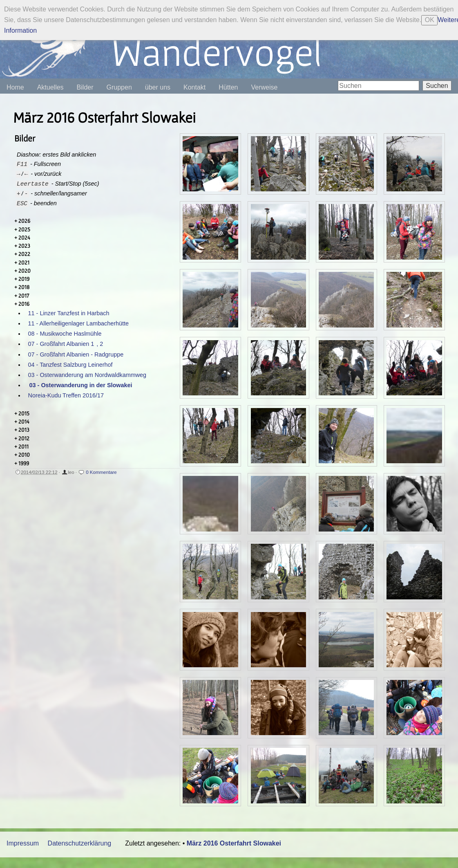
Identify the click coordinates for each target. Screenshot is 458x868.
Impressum (23, 843)
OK (430, 20)
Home (15, 87)
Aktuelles (50, 87)
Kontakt (194, 87)
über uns (158, 87)
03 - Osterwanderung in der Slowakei (81, 385)
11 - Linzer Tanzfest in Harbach (69, 313)
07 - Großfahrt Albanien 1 (61, 344)
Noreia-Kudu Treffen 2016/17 (66, 395)
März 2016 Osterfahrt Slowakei (234, 843)
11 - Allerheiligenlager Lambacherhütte (78, 323)
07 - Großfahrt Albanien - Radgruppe (76, 354)
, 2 (100, 344)
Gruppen (119, 87)
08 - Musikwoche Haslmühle (65, 334)
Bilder (85, 87)
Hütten (228, 87)
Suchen (437, 86)
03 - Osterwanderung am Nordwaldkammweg (87, 375)
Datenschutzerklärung (80, 843)
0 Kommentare (101, 472)
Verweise (264, 87)
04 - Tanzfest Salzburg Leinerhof (70, 365)
